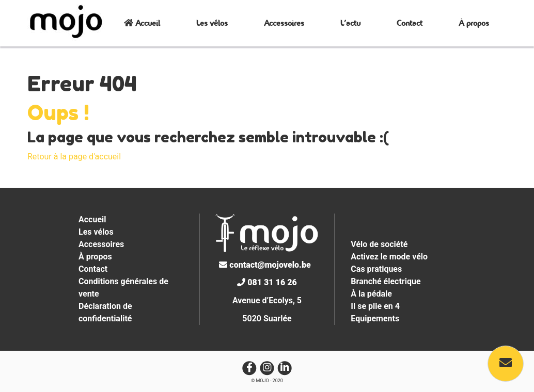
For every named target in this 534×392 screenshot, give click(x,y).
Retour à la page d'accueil (74, 157)
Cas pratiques (376, 269)
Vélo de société (379, 244)
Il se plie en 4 (375, 306)
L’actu (350, 23)
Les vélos (212, 23)
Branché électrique (386, 281)
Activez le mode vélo (389, 257)
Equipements (375, 319)
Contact (410, 23)
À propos (474, 23)
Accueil (142, 23)
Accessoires (284, 23)
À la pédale (371, 294)
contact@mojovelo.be (265, 265)
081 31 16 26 (267, 282)
